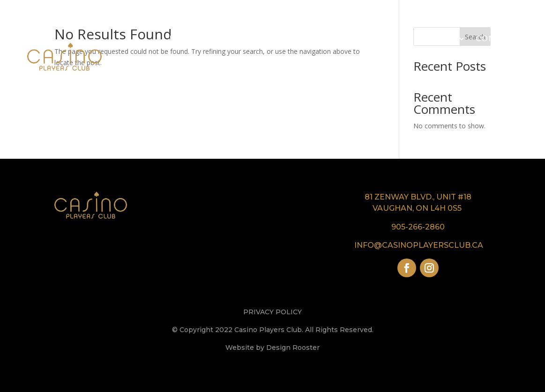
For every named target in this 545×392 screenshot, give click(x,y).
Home (183, 39)
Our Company (240, 39)
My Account (479, 74)
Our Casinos (314, 39)
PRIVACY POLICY (272, 312)
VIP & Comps (383, 39)
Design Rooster (293, 348)
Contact (497, 39)
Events (439, 39)
